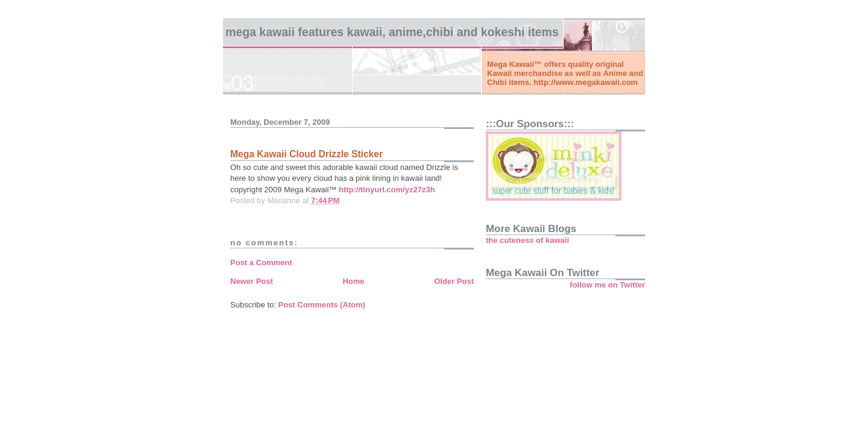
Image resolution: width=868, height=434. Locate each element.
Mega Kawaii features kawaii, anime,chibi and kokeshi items (392, 32)
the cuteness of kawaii (527, 240)
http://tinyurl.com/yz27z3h (387, 190)
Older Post (454, 281)
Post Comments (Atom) (322, 305)
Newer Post (252, 281)
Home (353, 281)
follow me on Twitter (607, 285)
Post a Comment (261, 263)
